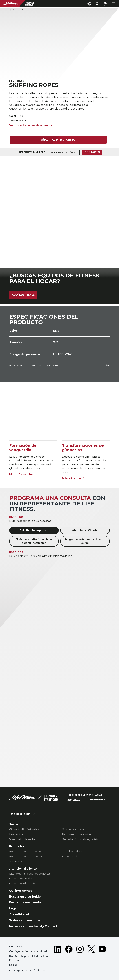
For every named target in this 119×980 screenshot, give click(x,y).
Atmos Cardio (70, 857)
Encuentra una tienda (25, 902)
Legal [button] (13, 965)
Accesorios (16, 862)
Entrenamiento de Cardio (25, 852)
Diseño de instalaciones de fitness (30, 874)
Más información (21, 474)
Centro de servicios (21, 879)
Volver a (16, 10)
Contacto (92, 152)
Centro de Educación (22, 884)
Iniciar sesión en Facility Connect (33, 926)
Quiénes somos (21, 891)
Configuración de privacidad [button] (28, 951)
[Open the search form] (97, 4)
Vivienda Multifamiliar (23, 839)
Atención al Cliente (85, 530)
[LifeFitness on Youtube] (102, 956)
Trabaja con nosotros (25, 920)
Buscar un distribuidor (26, 897)
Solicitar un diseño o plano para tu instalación (34, 541)
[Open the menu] (113, 4)
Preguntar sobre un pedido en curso (85, 541)
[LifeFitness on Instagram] (80, 956)
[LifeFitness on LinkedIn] (58, 956)
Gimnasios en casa (73, 829)
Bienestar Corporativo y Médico (81, 839)
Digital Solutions (72, 852)
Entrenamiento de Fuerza (25, 857)
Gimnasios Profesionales (24, 829)
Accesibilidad (19, 914)
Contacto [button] (15, 947)
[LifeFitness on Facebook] (69, 956)
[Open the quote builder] (105, 4)
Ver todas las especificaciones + (31, 125)
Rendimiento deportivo (76, 834)
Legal (13, 908)
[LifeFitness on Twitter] (91, 956)
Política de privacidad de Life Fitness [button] (29, 958)
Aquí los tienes (23, 295)
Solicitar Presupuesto (34, 530)
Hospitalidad (17, 834)
